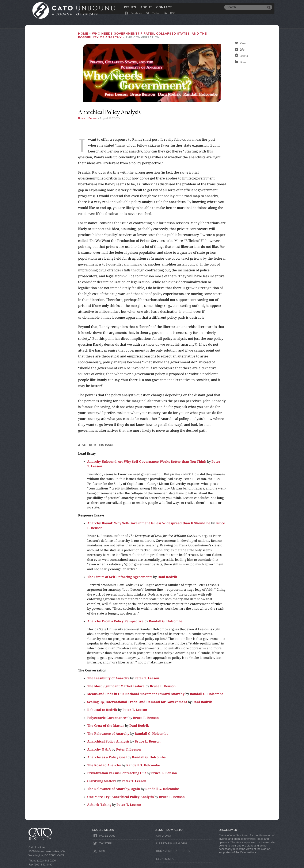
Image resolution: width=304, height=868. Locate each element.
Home (83, 34)
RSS (169, 17)
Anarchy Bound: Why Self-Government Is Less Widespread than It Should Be (149, 523)
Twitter (153, 17)
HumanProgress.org (173, 851)
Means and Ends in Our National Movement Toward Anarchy (136, 694)
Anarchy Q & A (99, 749)
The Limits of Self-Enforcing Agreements (120, 577)
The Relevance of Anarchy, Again (114, 789)
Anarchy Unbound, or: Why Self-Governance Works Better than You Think (147, 461)
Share (243, 62)
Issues (130, 10)
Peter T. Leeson (147, 678)
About (146, 10)
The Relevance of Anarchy (108, 733)
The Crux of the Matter (106, 725)
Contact (164, 10)
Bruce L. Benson (88, 118)
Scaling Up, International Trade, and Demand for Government (137, 702)
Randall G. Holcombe (166, 621)
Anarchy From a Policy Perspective (115, 621)
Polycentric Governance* (107, 718)
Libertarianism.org (172, 844)
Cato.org (164, 836)
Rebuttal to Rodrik (102, 710)
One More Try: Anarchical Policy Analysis (120, 797)
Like (242, 50)
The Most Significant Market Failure (116, 686)
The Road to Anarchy (104, 765)
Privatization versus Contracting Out (117, 773)
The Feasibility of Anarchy (108, 678)
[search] (245, 10)
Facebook (133, 17)
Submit (244, 56)
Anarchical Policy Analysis (108, 741)
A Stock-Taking (99, 805)
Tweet (243, 43)
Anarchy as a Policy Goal (107, 757)
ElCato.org (166, 859)
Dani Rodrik (167, 577)
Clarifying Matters (102, 781)
